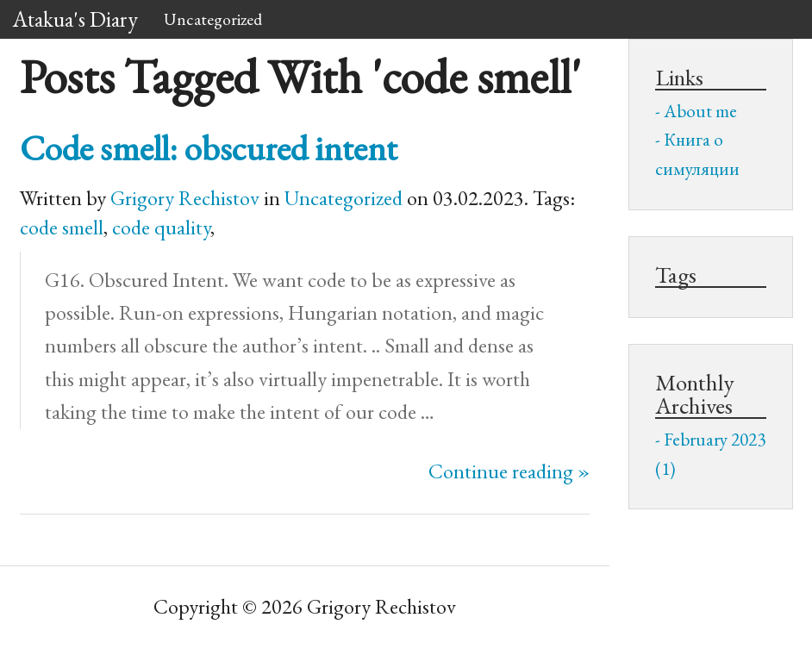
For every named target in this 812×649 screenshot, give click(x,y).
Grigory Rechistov (185, 198)
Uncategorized (213, 19)
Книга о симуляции (697, 154)
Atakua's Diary (75, 19)
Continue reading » (509, 471)
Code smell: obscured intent (209, 148)
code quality (161, 227)
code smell (62, 227)
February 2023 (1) (710, 454)
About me (700, 111)
